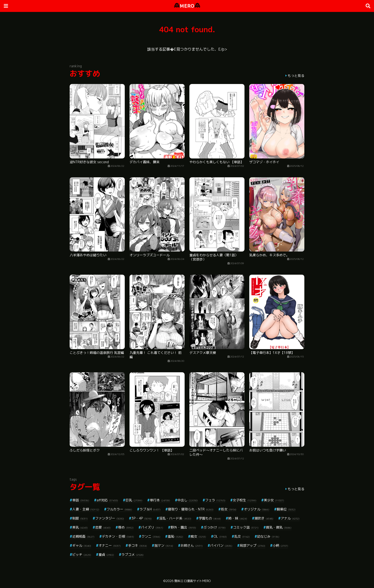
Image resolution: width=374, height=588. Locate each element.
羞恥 (175, 536)
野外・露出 (183, 527)
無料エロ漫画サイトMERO (192, 581)
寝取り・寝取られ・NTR (191, 509)
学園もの (210, 518)
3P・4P (142, 518)
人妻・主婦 (86, 509)
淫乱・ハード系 (175, 518)
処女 (229, 509)
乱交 (242, 536)
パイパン (221, 545)
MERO (187, 6)
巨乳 (134, 500)
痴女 (198, 536)
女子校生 (245, 500)
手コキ (138, 545)
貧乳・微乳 (279, 527)
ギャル (82, 545)
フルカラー (119, 509)
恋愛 (103, 527)
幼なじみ (268, 536)
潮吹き (264, 518)
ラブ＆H (150, 509)
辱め (126, 527)
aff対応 (107, 500)
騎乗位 (286, 509)
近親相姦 (83, 536)
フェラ (215, 500)
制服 (80, 518)
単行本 (160, 500)
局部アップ (252, 545)
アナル (290, 518)
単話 (81, 500)
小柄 (280, 545)
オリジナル (257, 509)
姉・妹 (238, 518)
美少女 (274, 500)
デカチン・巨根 (118, 536)
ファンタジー (110, 518)
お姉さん (192, 545)
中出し (188, 500)
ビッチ (82, 554)
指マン (164, 545)
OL (220, 536)
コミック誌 (246, 527)
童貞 (106, 554)
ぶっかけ (215, 527)
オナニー (110, 545)
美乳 (80, 527)
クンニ (151, 536)
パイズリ (152, 527)
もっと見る (296, 76)
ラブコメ (132, 554)
